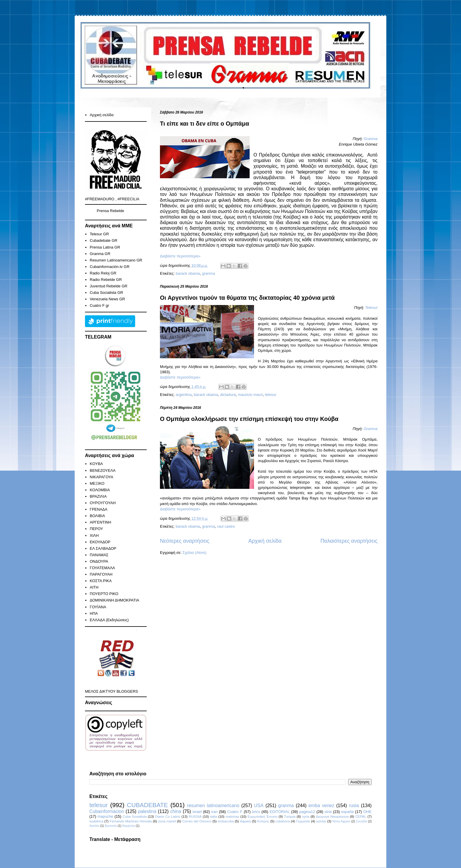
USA (259, 805)
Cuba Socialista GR (106, 293)
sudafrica (96, 821)
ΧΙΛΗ (94, 535)
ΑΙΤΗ (94, 587)
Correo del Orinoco (197, 821)
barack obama (188, 273)
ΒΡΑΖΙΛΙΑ (98, 496)
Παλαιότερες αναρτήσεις (349, 541)
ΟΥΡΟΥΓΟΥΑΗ (103, 503)
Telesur (371, 308)
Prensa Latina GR (105, 247)
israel (197, 812)
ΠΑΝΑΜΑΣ (99, 555)
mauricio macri (250, 395)
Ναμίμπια (129, 826)
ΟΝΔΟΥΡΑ (99, 561)
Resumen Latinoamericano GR (116, 260)
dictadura (228, 395)
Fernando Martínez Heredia (131, 821)
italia (213, 816)
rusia (354, 805)
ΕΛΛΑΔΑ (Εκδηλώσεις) (109, 620)
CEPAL (361, 816)
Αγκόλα (94, 826)
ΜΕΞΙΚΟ (97, 483)
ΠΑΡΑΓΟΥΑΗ (101, 574)
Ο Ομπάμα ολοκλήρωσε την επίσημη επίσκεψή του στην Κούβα (249, 419)
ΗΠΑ (94, 613)
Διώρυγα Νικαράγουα (332, 816)
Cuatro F (235, 812)
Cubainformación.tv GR (110, 267)
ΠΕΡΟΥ (96, 529)
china (176, 811)
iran (215, 812)
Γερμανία (303, 821)
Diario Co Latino (168, 816)
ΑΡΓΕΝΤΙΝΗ (100, 522)
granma (208, 273)
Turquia (290, 816)
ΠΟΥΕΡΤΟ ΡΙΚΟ (104, 594)
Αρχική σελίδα (265, 541)
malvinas (232, 816)
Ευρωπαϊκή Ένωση (262, 816)
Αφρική (245, 821)
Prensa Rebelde (110, 211)
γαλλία (321, 821)
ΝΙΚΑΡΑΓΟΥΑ (101, 477)
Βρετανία (111, 826)
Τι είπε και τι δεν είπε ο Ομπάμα (204, 124)
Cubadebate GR (103, 240)
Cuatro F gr (99, 305)
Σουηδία (362, 821)
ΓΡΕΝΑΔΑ (98, 509)
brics (256, 812)
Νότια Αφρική (341, 821)
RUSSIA (195, 816)
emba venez (321, 805)
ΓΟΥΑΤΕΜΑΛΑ (102, 568)
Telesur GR (99, 234)
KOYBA (96, 464)
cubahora (283, 821)
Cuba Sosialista (135, 816)
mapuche (105, 816)
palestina (147, 811)
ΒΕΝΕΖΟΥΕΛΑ (103, 470)
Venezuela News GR (107, 299)
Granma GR (100, 254)
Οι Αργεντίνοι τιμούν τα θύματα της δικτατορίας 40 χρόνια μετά (247, 298)
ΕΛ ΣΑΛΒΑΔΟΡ (103, 548)
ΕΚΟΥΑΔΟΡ (100, 542)
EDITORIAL (280, 812)
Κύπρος (263, 821)
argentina (183, 395)
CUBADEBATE (147, 805)
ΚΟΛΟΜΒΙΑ (100, 490)
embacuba (226, 821)
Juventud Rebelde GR (108, 286)
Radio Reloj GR (103, 273)
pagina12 (307, 812)
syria (306, 816)
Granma (371, 139)
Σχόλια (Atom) (194, 553)
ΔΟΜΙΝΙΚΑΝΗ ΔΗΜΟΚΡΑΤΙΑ (114, 600)
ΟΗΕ (368, 812)
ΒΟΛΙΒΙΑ (97, 516)
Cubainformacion (107, 811)
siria (328, 812)
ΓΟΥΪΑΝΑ (98, 607)
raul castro (226, 526)
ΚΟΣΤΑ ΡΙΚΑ (101, 581)
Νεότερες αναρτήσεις (185, 541)
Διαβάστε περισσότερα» (180, 256)
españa (347, 812)
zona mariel (167, 821)
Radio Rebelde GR (106, 280)
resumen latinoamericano (213, 805)
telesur (271, 395)
